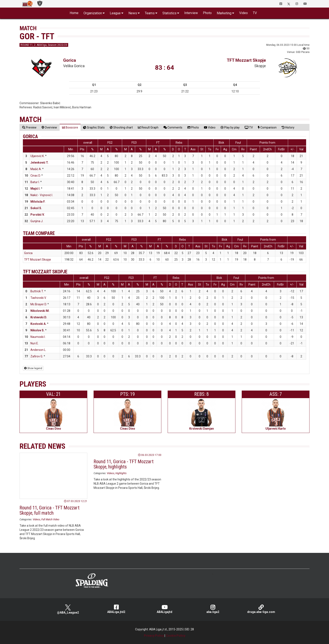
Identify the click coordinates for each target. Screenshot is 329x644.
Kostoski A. (38, 324)
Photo (207, 13)
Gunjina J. (37, 221)
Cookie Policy (176, 636)
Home (74, 13)
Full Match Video (50, 519)
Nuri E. (35, 343)
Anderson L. (38, 350)
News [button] (133, 13)
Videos (37, 519)
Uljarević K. (37, 156)
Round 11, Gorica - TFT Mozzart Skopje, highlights (124, 464)
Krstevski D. (39, 317)
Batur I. (35, 182)
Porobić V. (38, 215)
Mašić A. (36, 169)
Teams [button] (150, 13)
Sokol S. (36, 208)
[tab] (29, 127)
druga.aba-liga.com (261, 609)
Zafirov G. (37, 356)
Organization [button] (93, 13)
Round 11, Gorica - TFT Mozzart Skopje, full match (50, 510)
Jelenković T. (39, 163)
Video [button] (243, 13)
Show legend (33, 368)
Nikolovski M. (40, 311)
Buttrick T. (37, 291)
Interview (191, 13)
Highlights (121, 473)
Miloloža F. (38, 202)
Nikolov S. (37, 330)
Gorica (70, 60)
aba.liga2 (213, 609)
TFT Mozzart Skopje (246, 60)
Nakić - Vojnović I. (42, 195)
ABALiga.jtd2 (116, 609)
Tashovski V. (38, 298)
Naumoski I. (38, 337)
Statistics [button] (169, 13)
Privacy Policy (154, 636)
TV (255, 13)
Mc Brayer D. (39, 304)
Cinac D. (36, 176)
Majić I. (35, 189)
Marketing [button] (224, 13)
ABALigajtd (164, 609)
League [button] (115, 13)
